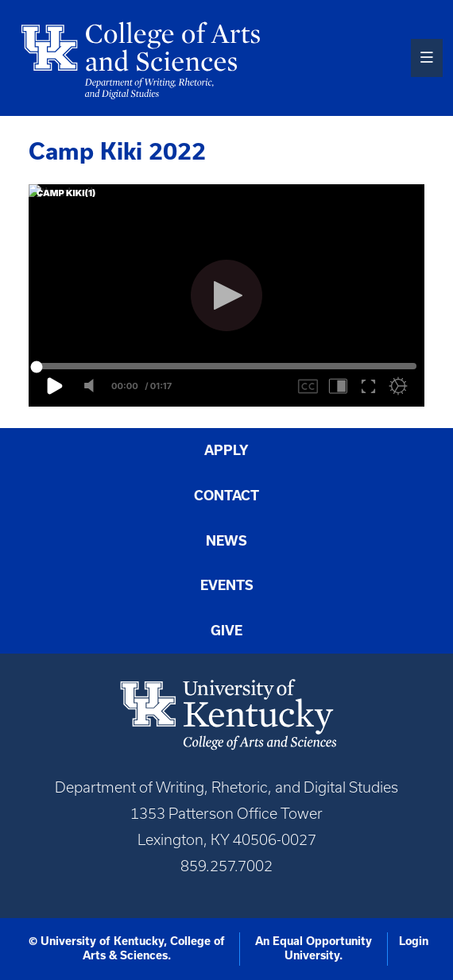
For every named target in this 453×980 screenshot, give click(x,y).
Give (226, 631)
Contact (226, 496)
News (226, 541)
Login (414, 941)
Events (227, 585)
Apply (226, 450)
